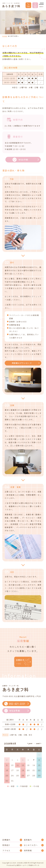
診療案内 (6, 840)
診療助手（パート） (22, 662)
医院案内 (28, 840)
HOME (5, 36)
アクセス (6, 850)
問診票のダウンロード (22, 363)
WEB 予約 (35, 5)
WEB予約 (20, 160)
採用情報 (28, 850)
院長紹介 (6, 845)
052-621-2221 (15, 704)
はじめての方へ (31, 845)
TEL (28, 5)
